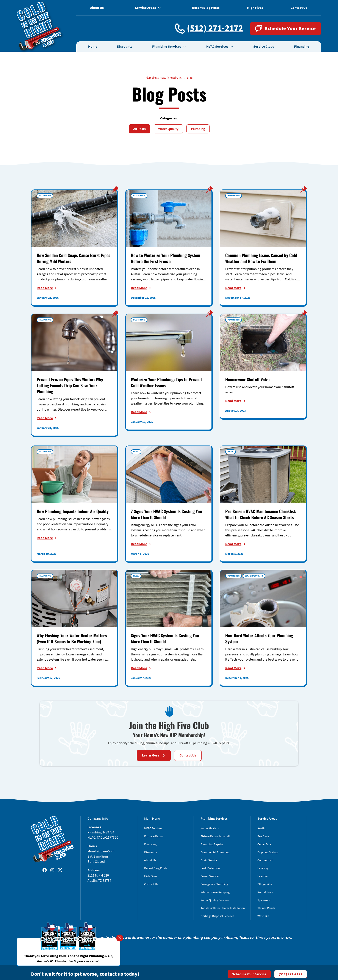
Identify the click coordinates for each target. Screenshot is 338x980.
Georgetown (265, 860)
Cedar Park (264, 844)
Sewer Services (210, 876)
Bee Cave (263, 836)
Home (93, 47)
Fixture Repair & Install (215, 836)
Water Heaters (210, 828)
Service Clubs (264, 47)
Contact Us (299, 8)
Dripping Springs (268, 852)
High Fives (255, 8)
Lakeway (263, 868)
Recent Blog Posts (206, 8)
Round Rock (265, 892)
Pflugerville (265, 884)
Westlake (263, 916)
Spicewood (264, 900)
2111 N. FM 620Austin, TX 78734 (99, 878)
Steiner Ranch (266, 908)
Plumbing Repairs (212, 844)
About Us (97, 8)
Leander (263, 876)
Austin (261, 828)
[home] (39, 26)
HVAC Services (153, 828)
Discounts (125, 47)
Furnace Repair (154, 836)
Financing (302, 47)
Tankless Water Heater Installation (223, 908)
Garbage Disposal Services (217, 916)
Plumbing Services (214, 819)
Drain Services (210, 860)
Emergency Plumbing (214, 884)
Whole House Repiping (215, 892)
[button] (169, 47)
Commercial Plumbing (215, 852)
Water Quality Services (215, 900)
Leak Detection (210, 868)
